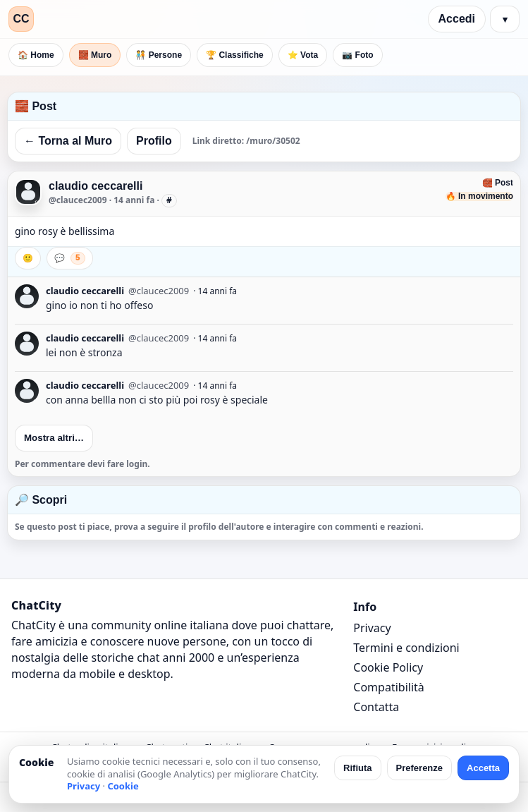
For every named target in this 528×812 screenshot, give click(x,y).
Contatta (376, 707)
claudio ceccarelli (96, 186)
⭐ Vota (303, 55)
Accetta (483, 768)
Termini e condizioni (406, 648)
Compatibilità (388, 687)
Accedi (457, 19)
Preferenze (419, 768)
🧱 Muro (95, 55)
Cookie (123, 786)
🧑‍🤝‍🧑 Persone (159, 55)
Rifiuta (357, 768)
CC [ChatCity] (21, 19)
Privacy (372, 628)
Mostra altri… (54, 438)
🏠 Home (36, 55)
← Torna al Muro (68, 141)
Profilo (154, 141)
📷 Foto (357, 55)
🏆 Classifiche (235, 55)
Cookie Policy (388, 667)
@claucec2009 (78, 200)
